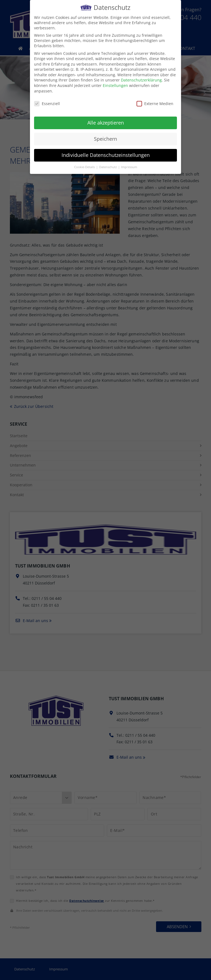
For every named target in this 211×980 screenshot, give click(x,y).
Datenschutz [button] (108, 163)
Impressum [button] (129, 163)
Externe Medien (155, 100)
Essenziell (47, 100)
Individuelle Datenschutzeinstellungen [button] (106, 151)
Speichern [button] (105, 135)
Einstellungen (115, 82)
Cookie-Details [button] (85, 163)
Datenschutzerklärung (141, 77)
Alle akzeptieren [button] (106, 119)
